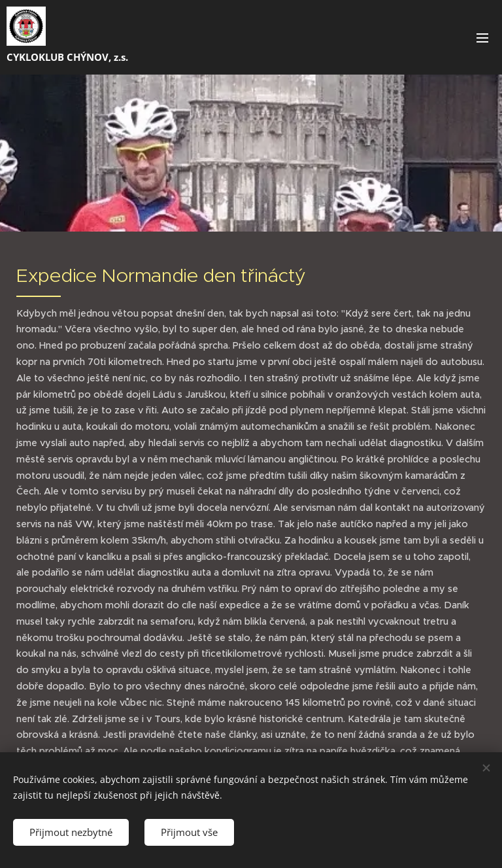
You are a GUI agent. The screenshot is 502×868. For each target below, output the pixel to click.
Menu (482, 38)
